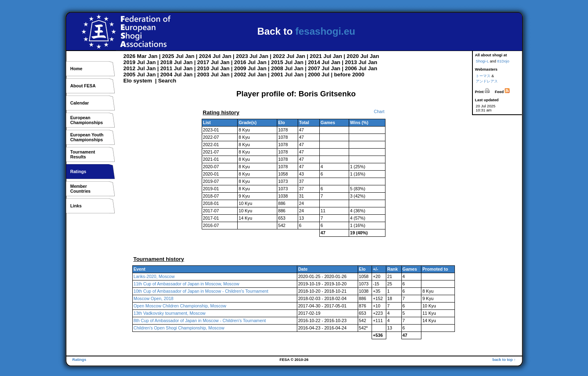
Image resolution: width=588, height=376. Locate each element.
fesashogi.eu (325, 31)
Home (76, 69)
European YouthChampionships (87, 137)
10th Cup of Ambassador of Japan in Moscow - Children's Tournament (201, 291)
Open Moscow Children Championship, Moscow (180, 306)
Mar (142, 56)
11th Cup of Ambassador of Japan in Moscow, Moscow (186, 284)
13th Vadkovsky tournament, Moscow (169, 313)
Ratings (78, 171)
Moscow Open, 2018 (154, 298)
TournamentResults (83, 154)
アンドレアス (487, 81)
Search (167, 81)
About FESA (83, 86)
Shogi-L (482, 61)
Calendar (80, 103)
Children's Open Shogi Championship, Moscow (179, 328)
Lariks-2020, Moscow (154, 276)
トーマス (483, 76)
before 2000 (349, 75)
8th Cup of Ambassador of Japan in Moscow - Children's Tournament (200, 320)
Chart (379, 111)
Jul (179, 56)
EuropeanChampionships (87, 120)
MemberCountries (80, 189)
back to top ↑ (504, 360)
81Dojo (503, 61)
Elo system (138, 81)
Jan (153, 56)
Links (76, 206)
